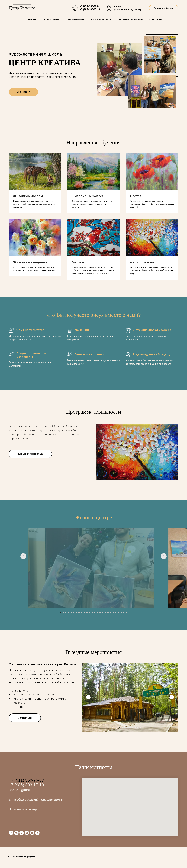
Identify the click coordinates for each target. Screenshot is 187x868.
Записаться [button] (23, 92)
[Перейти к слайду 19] (108, 613)
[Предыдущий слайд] (23, 568)
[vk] (16, 833)
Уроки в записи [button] (101, 20)
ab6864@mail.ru (22, 790)
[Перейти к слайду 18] (105, 613)
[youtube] (32, 833)
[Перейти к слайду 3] (66, 613)
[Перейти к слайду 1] (61, 613)
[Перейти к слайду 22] (116, 613)
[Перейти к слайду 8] (79, 613)
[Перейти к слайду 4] (69, 613)
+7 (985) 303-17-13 (26, 785)
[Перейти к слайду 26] (126, 613)
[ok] (22, 833)
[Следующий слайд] (164, 568)
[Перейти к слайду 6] (74, 613)
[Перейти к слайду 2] (63, 613)
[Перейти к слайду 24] (121, 613)
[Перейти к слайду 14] (95, 613)
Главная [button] (30, 20)
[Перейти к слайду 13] (92, 613)
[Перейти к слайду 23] (118, 613)
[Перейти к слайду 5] (71, 613)
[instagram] (27, 833)
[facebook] (11, 833)
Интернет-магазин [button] (130, 20)
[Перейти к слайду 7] (76, 613)
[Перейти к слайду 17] (103, 613)
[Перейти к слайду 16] (100, 613)
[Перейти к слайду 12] (90, 613)
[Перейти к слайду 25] (124, 613)
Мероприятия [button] (75, 20)
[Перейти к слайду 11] (87, 613)
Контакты (156, 20)
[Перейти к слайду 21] (113, 613)
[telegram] (37, 833)
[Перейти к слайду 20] (111, 613)
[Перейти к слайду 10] (84, 613)
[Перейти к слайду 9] (82, 613)
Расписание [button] (51, 20)
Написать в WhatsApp (24, 809)
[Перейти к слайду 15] (97, 613)
